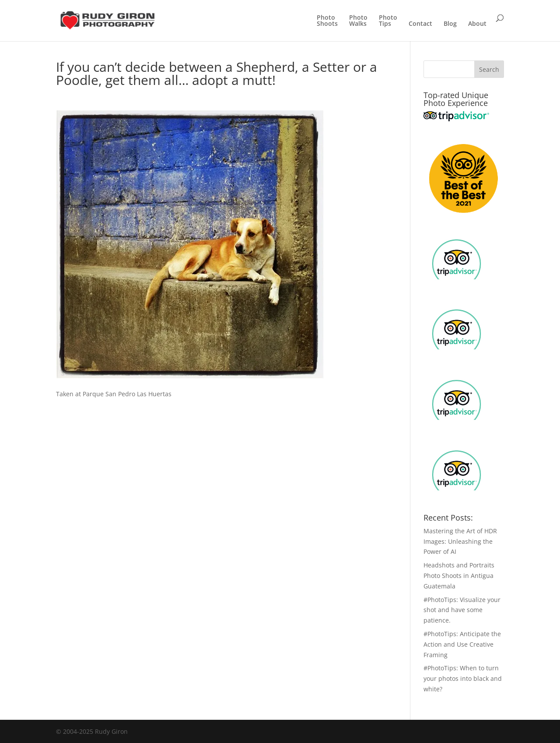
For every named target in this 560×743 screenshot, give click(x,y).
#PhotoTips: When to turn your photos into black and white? (463, 678)
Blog (450, 24)
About (477, 24)
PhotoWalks (358, 21)
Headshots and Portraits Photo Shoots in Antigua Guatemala (459, 576)
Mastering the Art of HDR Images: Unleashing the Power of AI (460, 541)
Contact (420, 24)
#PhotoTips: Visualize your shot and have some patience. (462, 610)
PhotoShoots (327, 21)
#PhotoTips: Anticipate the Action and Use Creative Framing (462, 644)
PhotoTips (388, 21)
